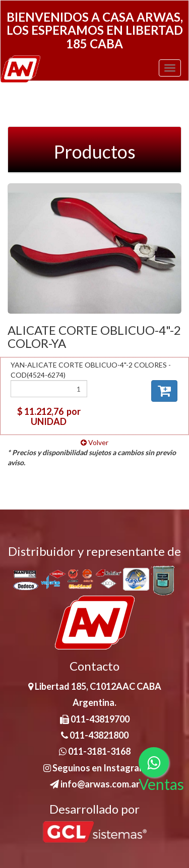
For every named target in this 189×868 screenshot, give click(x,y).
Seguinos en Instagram (95, 768)
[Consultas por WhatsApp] (154, 762)
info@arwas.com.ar (95, 784)
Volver (94, 442)
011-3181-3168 (95, 751)
